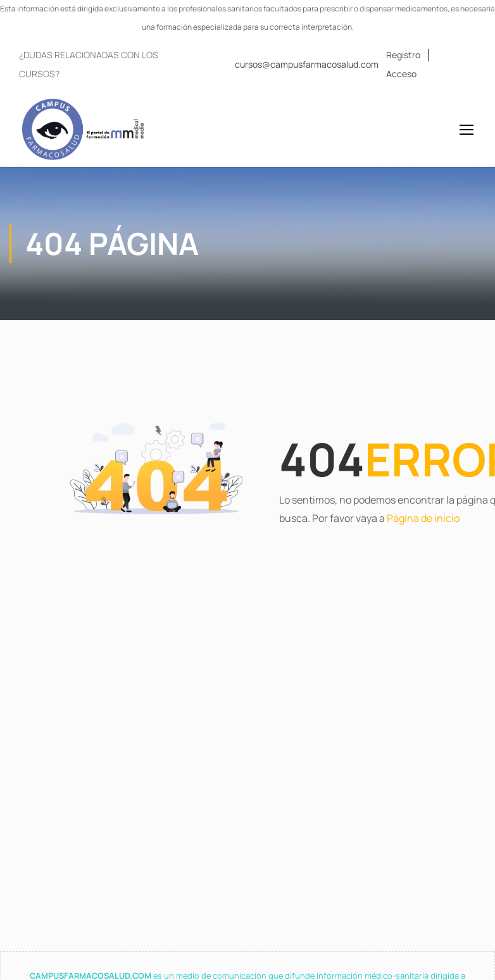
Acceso (401, 74)
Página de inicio (423, 518)
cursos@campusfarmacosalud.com (307, 64)
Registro (403, 55)
